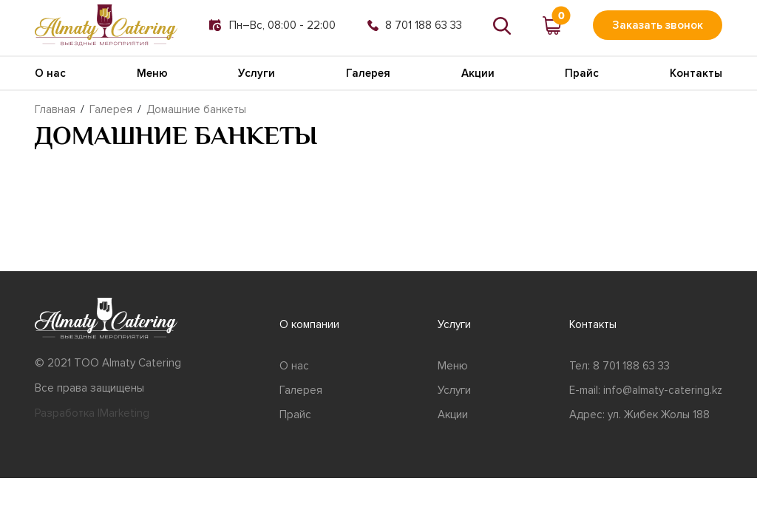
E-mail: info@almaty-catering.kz (646, 390)
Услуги (257, 73)
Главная (55, 109)
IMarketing (123, 413)
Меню (152, 73)
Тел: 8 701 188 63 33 (619, 366)
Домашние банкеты (196, 109)
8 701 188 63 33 (415, 25)
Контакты (696, 73)
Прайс (582, 73)
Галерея (368, 73)
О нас (50, 73)
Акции (478, 73)
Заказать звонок (658, 25)
